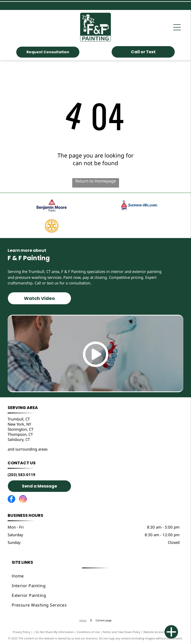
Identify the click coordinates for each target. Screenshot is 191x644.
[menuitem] (96, 576)
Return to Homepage (96, 181)
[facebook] (11, 500)
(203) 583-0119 (21, 475)
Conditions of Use (88, 632)
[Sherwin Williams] (139, 205)
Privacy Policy (21, 632)
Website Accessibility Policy (161, 632)
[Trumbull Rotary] (52, 226)
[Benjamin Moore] (52, 205)
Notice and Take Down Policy (122, 632)
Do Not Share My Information (55, 632)
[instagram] (23, 500)
